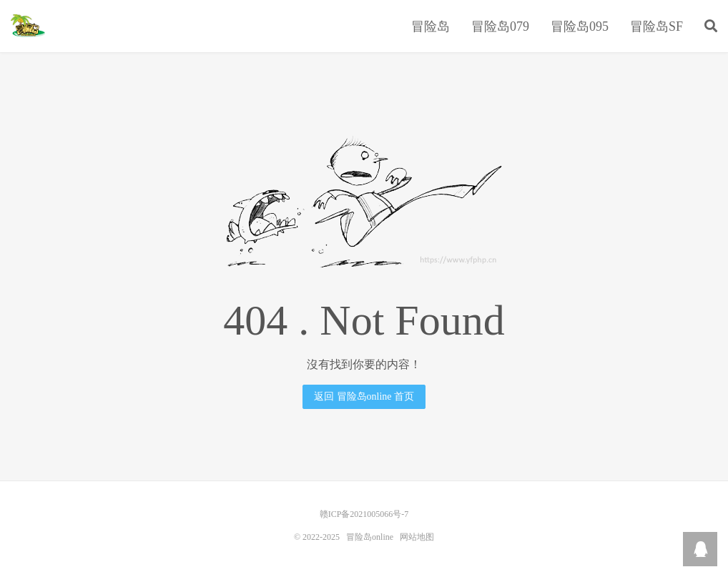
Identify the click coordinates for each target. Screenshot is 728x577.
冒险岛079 (500, 26)
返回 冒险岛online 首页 (364, 396)
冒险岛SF (656, 26)
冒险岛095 (580, 26)
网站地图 (417, 537)
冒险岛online (28, 26)
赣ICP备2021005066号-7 (364, 514)
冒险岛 (431, 26)
